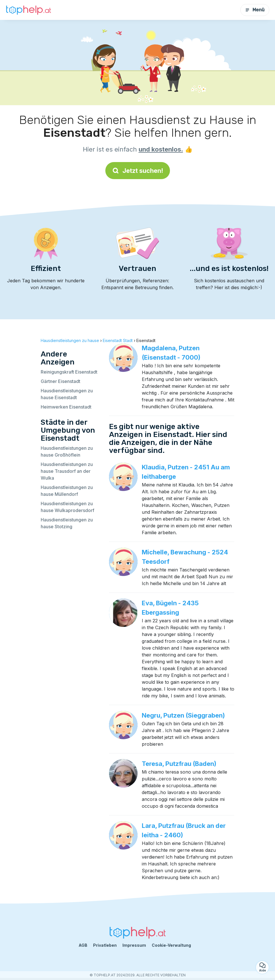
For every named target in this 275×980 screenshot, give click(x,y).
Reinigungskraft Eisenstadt (69, 372)
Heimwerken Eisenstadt (66, 407)
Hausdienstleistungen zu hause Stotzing (67, 523)
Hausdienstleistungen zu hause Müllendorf (67, 491)
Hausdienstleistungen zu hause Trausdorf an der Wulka (67, 471)
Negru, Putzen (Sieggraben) (183, 715)
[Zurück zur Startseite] (28, 10)
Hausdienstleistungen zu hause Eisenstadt (67, 394)
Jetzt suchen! (138, 171)
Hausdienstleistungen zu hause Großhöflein (67, 451)
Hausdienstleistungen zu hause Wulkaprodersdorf (67, 507)
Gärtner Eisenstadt (60, 381)
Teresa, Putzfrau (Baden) (179, 764)
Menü (255, 10)
